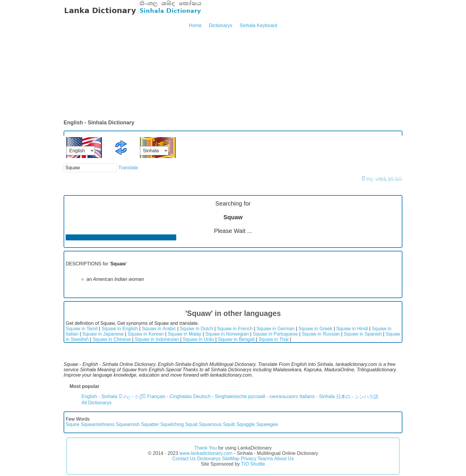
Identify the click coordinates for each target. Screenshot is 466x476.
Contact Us (184, 459)
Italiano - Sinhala (317, 396)
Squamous (210, 424)
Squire (73, 424)
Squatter (150, 424)
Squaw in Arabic (159, 329)
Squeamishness (98, 424)
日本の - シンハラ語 (357, 397)
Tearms (265, 459)
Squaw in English (120, 329)
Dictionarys (221, 25)
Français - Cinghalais (169, 396)
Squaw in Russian (321, 334)
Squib (229, 424)
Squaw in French (235, 329)
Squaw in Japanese (103, 334)
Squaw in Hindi (352, 329)
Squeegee (267, 424)
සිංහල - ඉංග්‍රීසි (132, 396)
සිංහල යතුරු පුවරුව (382, 179)
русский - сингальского (273, 396)
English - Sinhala (99, 396)
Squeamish (128, 424)
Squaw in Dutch (196, 329)
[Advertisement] (233, 74)
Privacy (248, 459)
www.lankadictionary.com (206, 453)
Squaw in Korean (146, 334)
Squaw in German (275, 329)
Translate (128, 168)
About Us (284, 459)
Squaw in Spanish (363, 334)
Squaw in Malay (184, 334)
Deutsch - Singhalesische (220, 396)
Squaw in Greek (315, 329)
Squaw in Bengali (236, 339)
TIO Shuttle (253, 464)
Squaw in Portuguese (275, 334)
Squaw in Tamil (82, 329)
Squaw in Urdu (198, 339)
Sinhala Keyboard (258, 25)
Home (195, 25)
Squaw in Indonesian (157, 339)
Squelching (172, 424)
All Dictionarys (96, 403)
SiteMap (231, 459)
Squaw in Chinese (112, 339)
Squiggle (246, 424)
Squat (191, 424)
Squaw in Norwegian (227, 334)
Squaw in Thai (274, 339)
